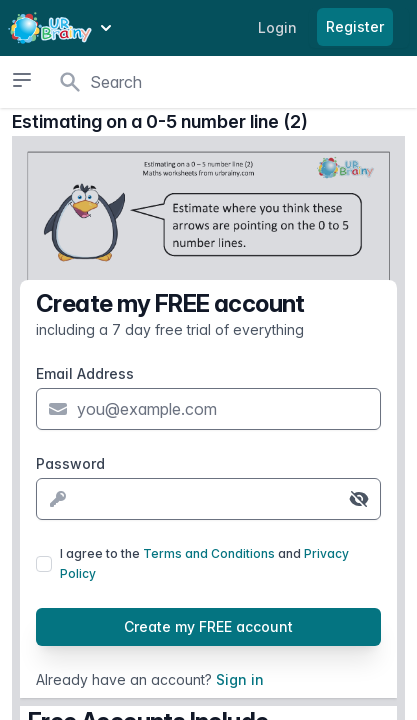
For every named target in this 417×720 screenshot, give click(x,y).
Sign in (240, 679)
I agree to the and (204, 563)
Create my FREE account (208, 626)
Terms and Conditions (209, 553)
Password (70, 463)
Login (277, 27)
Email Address (85, 373)
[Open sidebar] (22, 80)
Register (355, 26)
